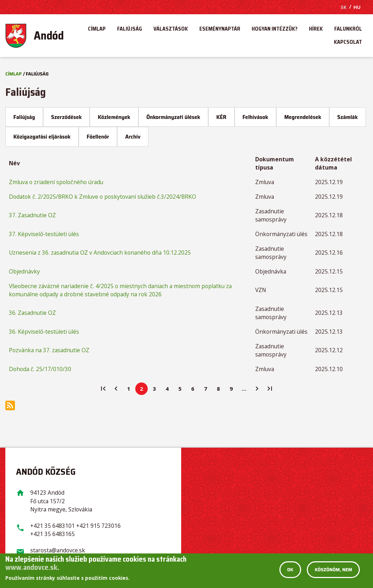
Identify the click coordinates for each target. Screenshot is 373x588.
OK (290, 570)
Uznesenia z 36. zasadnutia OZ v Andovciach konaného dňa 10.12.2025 (100, 253)
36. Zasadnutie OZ (32, 313)
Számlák (348, 117)
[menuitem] (41, 36)
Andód (49, 36)
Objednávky (24, 271)
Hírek (316, 30)
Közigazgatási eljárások (42, 137)
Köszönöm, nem (333, 570)
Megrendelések (303, 117)
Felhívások (255, 117)
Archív (133, 137)
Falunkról (348, 30)
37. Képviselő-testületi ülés (44, 234)
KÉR (221, 117)
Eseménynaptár (220, 30)
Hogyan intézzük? (275, 30)
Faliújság (130, 30)
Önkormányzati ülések (173, 117)
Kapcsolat (348, 43)
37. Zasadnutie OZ (32, 215)
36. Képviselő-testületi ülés (44, 332)
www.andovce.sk (31, 567)
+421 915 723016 (98, 526)
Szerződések (67, 117)
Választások (171, 30)
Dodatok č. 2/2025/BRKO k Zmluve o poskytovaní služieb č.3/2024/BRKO (103, 197)
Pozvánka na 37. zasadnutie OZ (49, 350)
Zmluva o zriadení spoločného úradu (56, 182)
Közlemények (114, 117)
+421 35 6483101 (52, 526)
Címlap (97, 30)
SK (343, 7)
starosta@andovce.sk (58, 550)
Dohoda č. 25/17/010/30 (40, 369)
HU (357, 7)
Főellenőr (98, 137)
